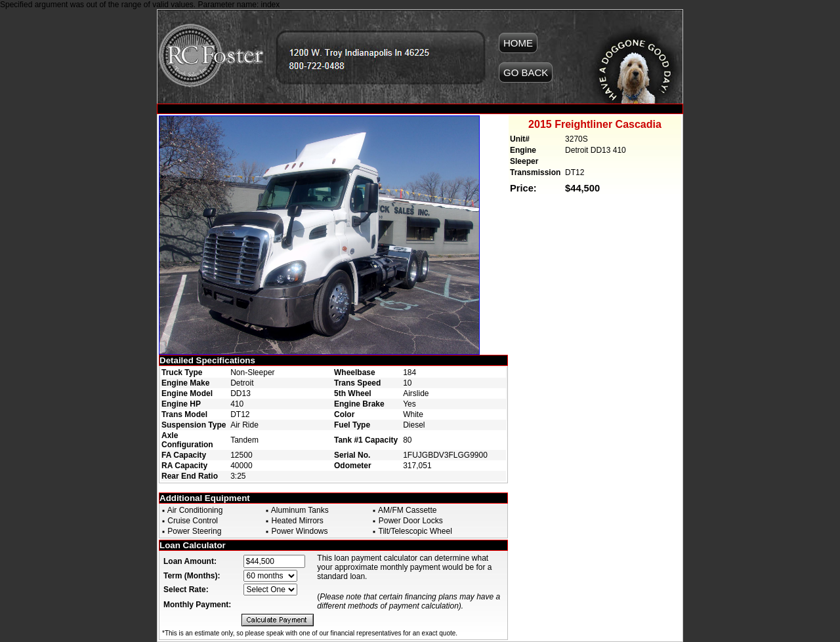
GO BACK (526, 72)
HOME (518, 43)
